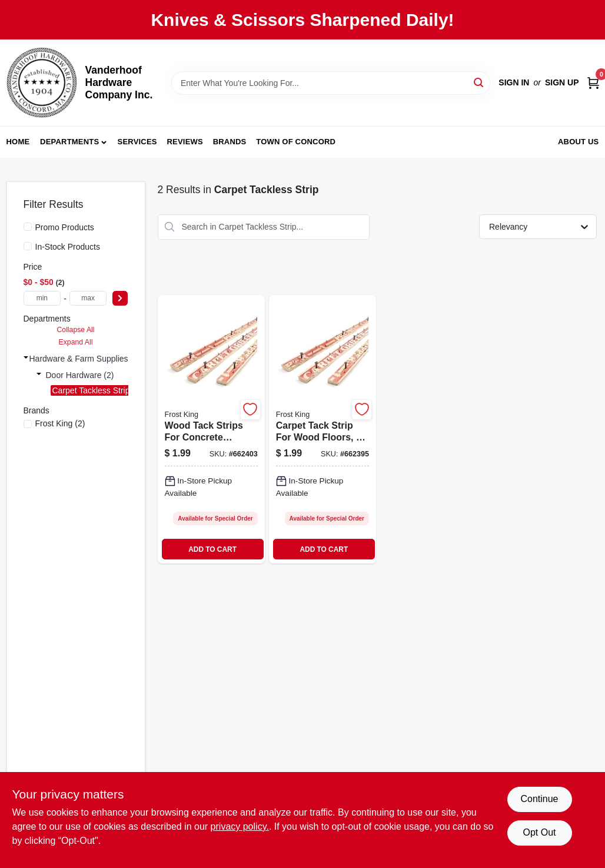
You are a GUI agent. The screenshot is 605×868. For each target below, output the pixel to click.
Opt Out (539, 832)
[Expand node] (26, 357)
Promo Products (65, 227)
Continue (539, 799)
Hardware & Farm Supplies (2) (85, 359)
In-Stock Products (68, 247)
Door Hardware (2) (80, 375)
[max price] (88, 298)
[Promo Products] (28, 227)
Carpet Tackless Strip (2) (97, 390)
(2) (60, 423)
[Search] (479, 82)
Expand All (76, 342)
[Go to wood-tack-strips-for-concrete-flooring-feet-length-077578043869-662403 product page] (211, 429)
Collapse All (75, 330)
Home (18, 142)
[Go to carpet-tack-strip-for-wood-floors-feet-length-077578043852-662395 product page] (323, 429)
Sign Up (562, 82)
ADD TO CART (212, 549)
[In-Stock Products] (28, 246)
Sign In (514, 82)
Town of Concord (296, 142)
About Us (579, 142)
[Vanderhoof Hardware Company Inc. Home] (42, 83)
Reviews (185, 142)
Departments (69, 142)
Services (137, 142)
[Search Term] (331, 83)
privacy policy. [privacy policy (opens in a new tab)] (240, 826)
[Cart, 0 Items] (593, 83)
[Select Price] (120, 298)
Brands (230, 142)
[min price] (42, 298)
